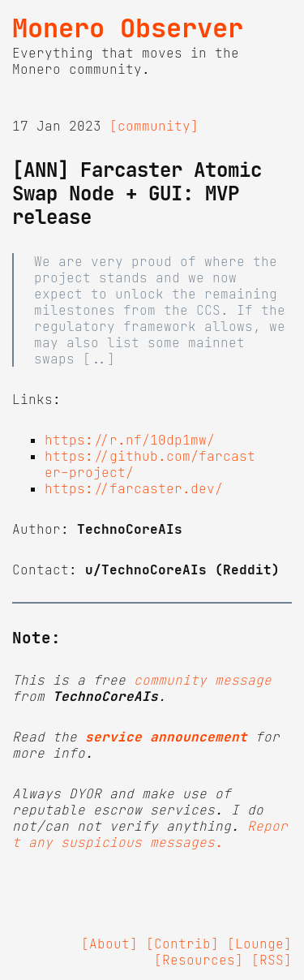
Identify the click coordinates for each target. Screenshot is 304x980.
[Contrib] (182, 943)
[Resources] (199, 960)
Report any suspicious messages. (150, 834)
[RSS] (272, 960)
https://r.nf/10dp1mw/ (130, 440)
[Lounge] (259, 943)
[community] (154, 126)
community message (203, 680)
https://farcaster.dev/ (134, 488)
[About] (109, 943)
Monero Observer (128, 28)
